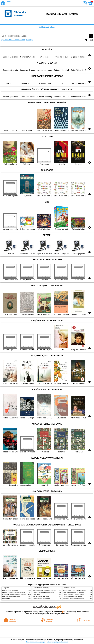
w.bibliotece (58, 612)
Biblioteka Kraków (47, 27)
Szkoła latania (6, 599)
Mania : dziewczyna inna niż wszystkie (73, 593)
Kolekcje (29, 40)
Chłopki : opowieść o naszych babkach (43, 593)
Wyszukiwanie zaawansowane (13, 40)
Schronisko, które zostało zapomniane (73, 599)
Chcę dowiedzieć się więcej (36, 642)
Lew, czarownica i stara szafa (10, 591)
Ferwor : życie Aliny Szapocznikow (72, 597)
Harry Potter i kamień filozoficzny (11, 597)
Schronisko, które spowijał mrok (41, 599)
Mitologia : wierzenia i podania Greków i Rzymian (16, 593)
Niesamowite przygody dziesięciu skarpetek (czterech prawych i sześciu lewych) (24, 595)
